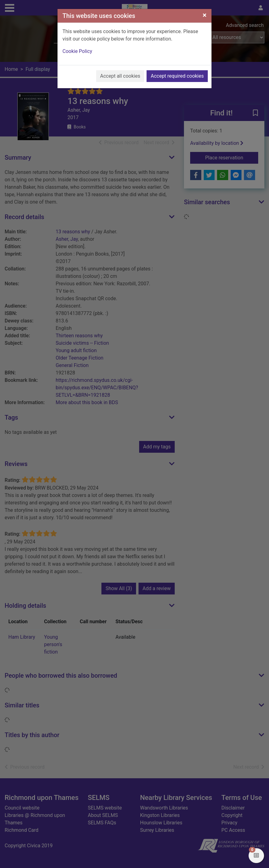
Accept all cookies (120, 76)
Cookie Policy (77, 51)
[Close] (205, 15)
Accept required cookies (177, 76)
